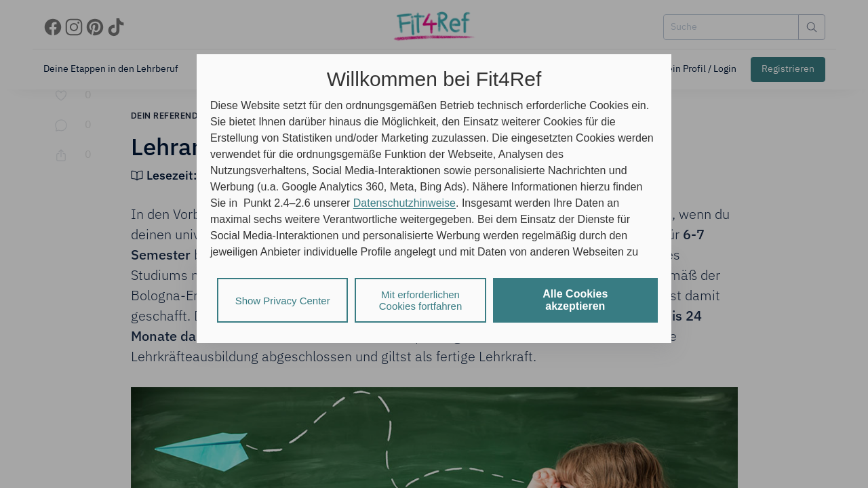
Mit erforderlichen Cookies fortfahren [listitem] (421, 300)
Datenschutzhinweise (405, 203)
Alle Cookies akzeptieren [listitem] (575, 300)
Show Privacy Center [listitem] (283, 301)
